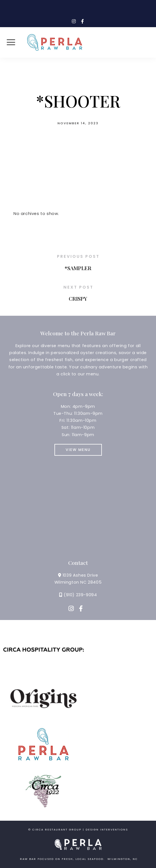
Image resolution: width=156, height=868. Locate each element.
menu (92, 374)
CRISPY (78, 298)
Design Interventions (107, 830)
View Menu (78, 450)
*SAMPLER (78, 268)
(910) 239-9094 (80, 595)
